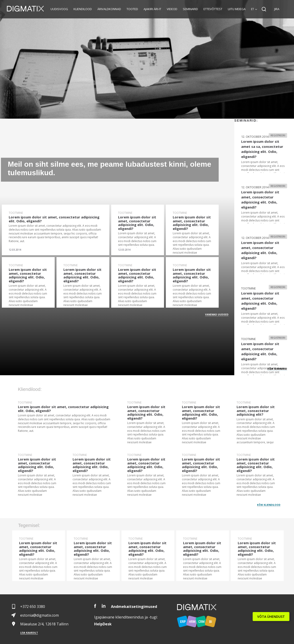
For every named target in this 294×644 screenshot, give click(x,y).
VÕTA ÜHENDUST (271, 617)
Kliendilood (83, 9)
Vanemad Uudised (217, 315)
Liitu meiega (237, 9)
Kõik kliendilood (269, 505)
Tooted (132, 9)
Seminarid (190, 9)
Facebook (95, 606)
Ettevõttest (213, 9)
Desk (103, 624)
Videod (172, 9)
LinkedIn (104, 606)
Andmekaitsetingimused (134, 607)
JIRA (277, 9)
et (253, 9)
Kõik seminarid (277, 369)
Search (264, 9)
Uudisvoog (59, 9)
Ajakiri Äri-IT (152, 9)
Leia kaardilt (29, 633)
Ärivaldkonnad (109, 9)
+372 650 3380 (33, 607)
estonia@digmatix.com (40, 615)
